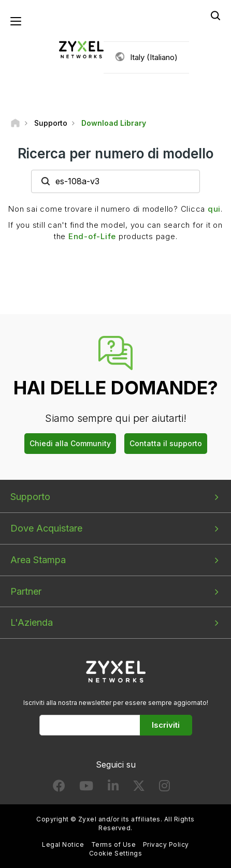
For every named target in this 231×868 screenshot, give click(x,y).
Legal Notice (63, 844)
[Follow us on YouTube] (86, 788)
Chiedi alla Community (70, 443)
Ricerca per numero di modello (116, 153)
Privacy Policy (166, 844)
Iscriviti (166, 725)
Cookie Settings (116, 853)
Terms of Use (114, 844)
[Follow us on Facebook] (59, 788)
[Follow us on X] (139, 788)
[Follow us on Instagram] (164, 788)
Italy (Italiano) (154, 57)
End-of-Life (92, 236)
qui (214, 209)
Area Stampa (38, 560)
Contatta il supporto (166, 443)
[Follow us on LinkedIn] (113, 788)
